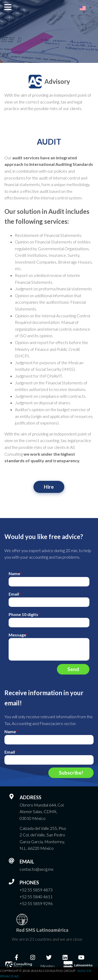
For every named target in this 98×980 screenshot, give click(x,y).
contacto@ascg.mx (36, 869)
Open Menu (8, 7)
